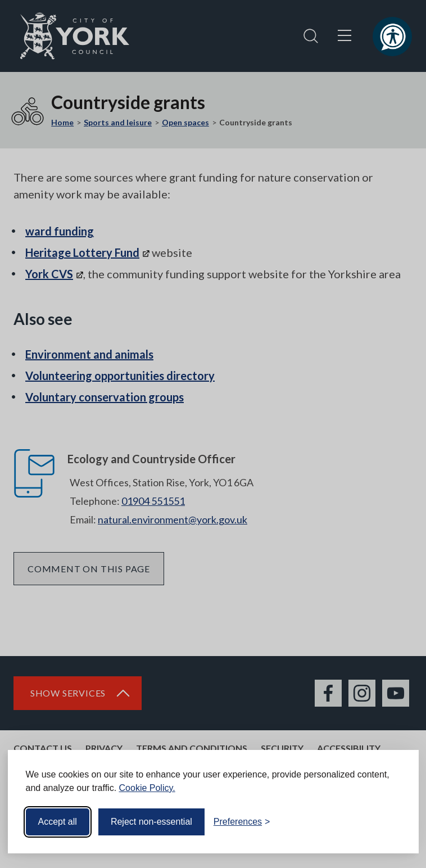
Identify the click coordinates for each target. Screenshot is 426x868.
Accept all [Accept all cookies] (58, 822)
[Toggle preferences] (242, 822)
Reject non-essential (151, 822)
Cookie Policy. (147, 788)
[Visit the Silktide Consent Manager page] (394, 822)
